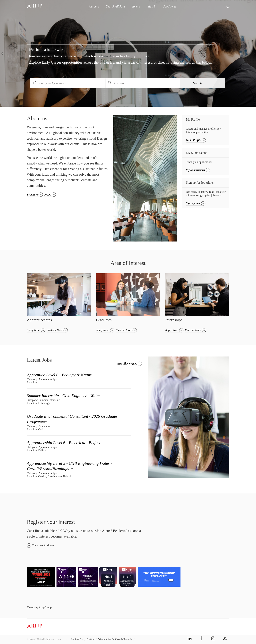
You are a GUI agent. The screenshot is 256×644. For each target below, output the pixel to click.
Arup (35, 6)
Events (136, 6)
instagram (213, 639)
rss (225, 639)
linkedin (189, 639)
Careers (94, 6)
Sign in (152, 6)
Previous (3, 53)
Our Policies (78, 639)
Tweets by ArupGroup (39, 607)
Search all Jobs (116, 6)
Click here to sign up (44, 545)
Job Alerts (170, 6)
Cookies (92, 639)
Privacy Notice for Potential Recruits (116, 639)
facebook (201, 639)
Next (253, 53)
